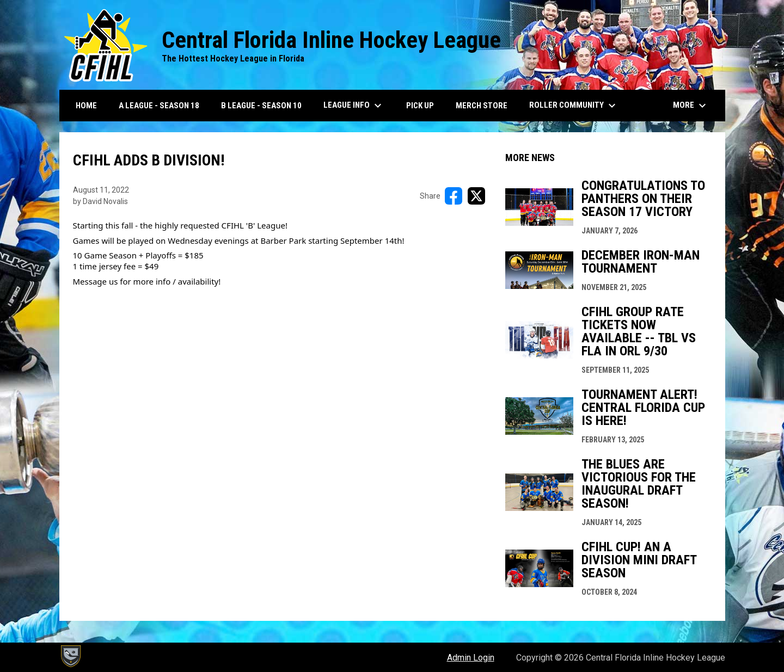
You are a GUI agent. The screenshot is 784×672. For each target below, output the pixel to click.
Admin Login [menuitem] (471, 658)
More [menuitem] (691, 106)
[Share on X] (476, 196)
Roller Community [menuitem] (574, 106)
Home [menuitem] (86, 106)
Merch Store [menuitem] (482, 106)
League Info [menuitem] (354, 106)
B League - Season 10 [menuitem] (261, 106)
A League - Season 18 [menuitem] (159, 106)
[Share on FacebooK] (454, 196)
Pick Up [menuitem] (424, 105)
